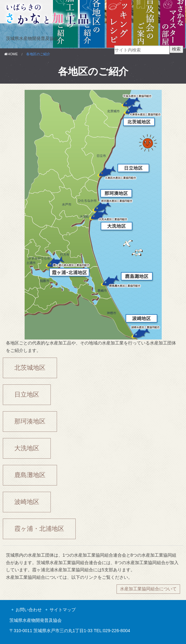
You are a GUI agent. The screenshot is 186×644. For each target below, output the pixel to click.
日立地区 (27, 394)
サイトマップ (63, 610)
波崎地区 (27, 502)
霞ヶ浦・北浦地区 (39, 529)
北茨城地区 (30, 368)
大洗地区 (27, 448)
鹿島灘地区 (30, 475)
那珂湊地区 (30, 421)
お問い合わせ (29, 610)
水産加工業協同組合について (148, 589)
